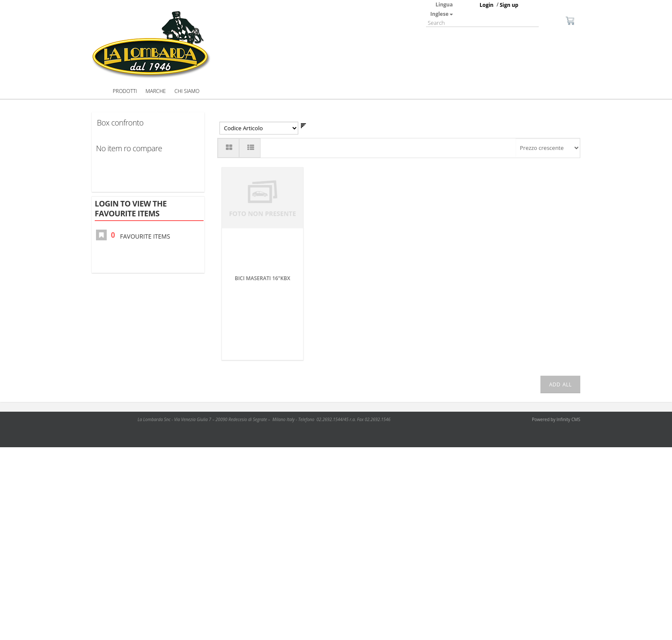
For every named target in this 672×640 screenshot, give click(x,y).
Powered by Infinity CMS (556, 419)
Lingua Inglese (441, 9)
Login (487, 5)
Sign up (509, 5)
